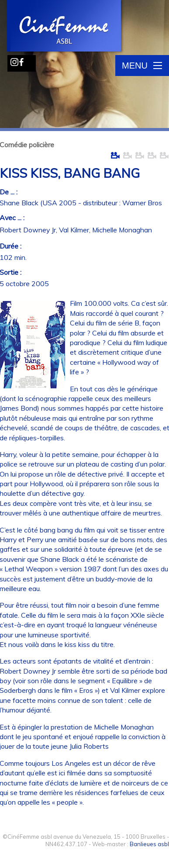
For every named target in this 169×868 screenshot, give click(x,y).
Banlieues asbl (149, 844)
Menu (142, 66)
